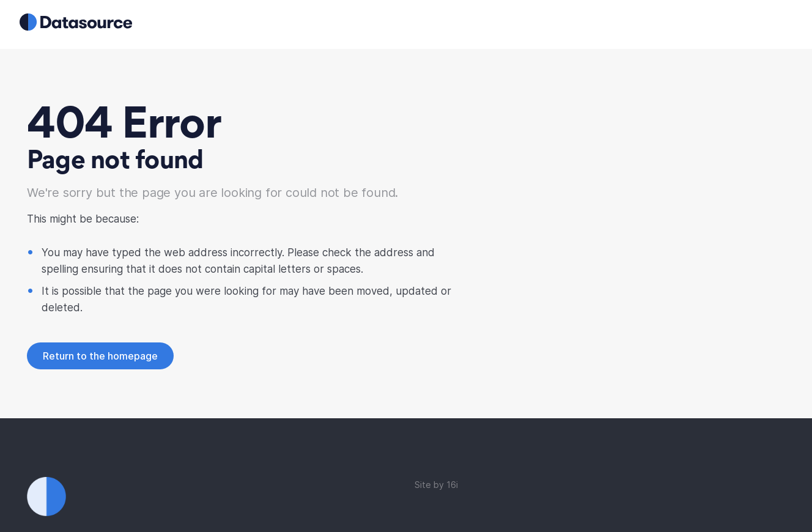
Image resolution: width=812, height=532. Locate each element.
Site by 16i (436, 485)
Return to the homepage (100, 356)
